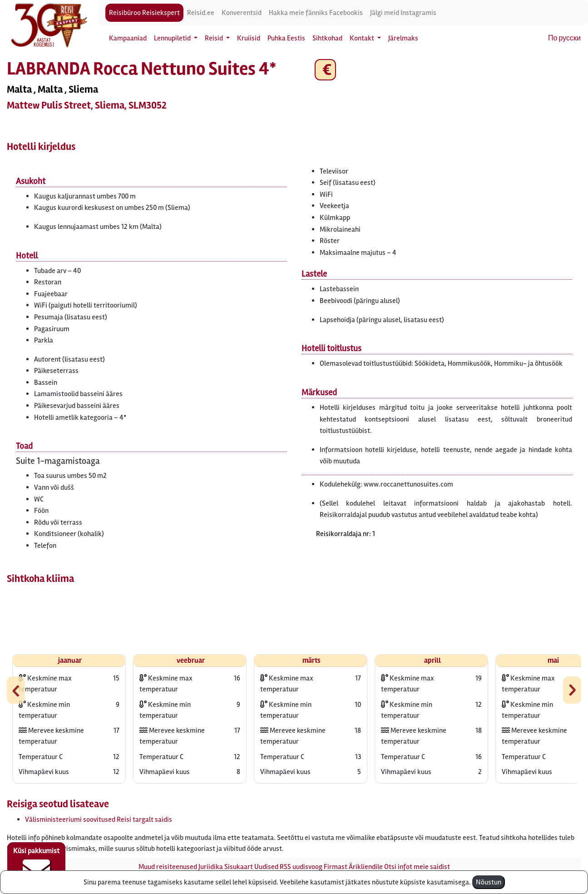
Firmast (336, 867)
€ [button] (325, 70)
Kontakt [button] (363, 38)
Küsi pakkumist (36, 865)
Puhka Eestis (286, 38)
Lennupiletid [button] (173, 38)
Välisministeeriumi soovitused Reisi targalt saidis (99, 819)
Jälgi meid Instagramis (403, 13)
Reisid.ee (201, 13)
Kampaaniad (128, 38)
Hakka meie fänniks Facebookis (316, 13)
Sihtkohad (327, 38)
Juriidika (211, 867)
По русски (564, 38)
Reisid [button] (215, 38)
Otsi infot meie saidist (417, 867)
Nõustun (489, 882)
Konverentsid (242, 13)
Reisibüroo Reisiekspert (144, 13)
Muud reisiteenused (168, 867)
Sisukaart (239, 867)
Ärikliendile (366, 867)
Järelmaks (403, 38)
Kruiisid (249, 38)
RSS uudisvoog (301, 867)
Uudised (266, 867)
